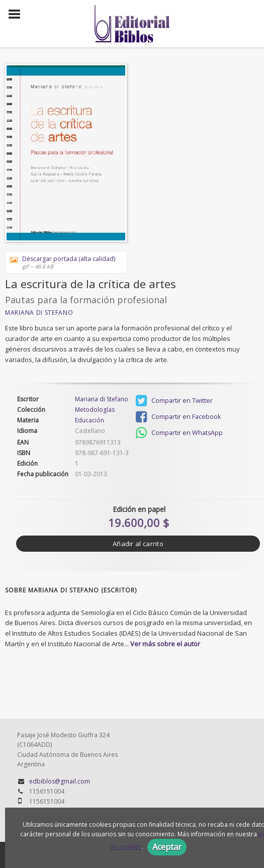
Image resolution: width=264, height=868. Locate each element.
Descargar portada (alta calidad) (63, 262)
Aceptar (167, 847)
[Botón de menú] (18, 15)
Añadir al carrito (138, 544)
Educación (90, 420)
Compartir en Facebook (178, 417)
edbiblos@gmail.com (60, 781)
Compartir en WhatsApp (179, 433)
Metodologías (95, 410)
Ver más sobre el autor (165, 644)
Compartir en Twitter (174, 401)
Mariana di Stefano (39, 313)
